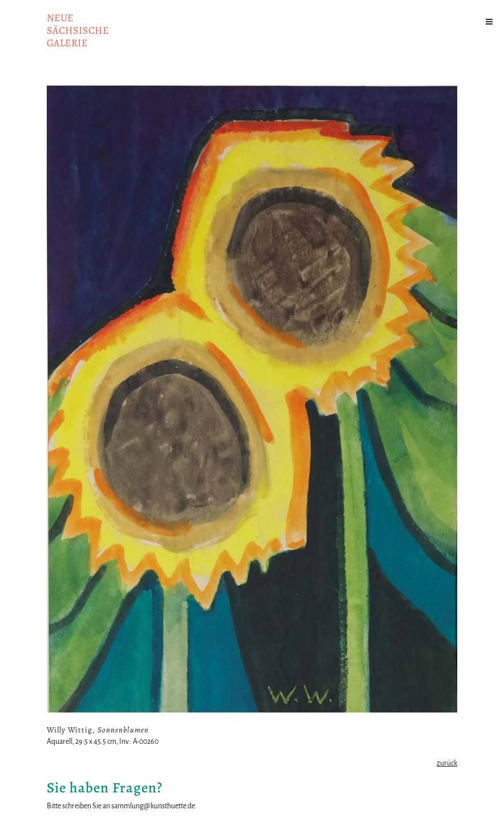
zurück (447, 763)
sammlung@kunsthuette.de (153, 806)
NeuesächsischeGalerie (78, 30)
